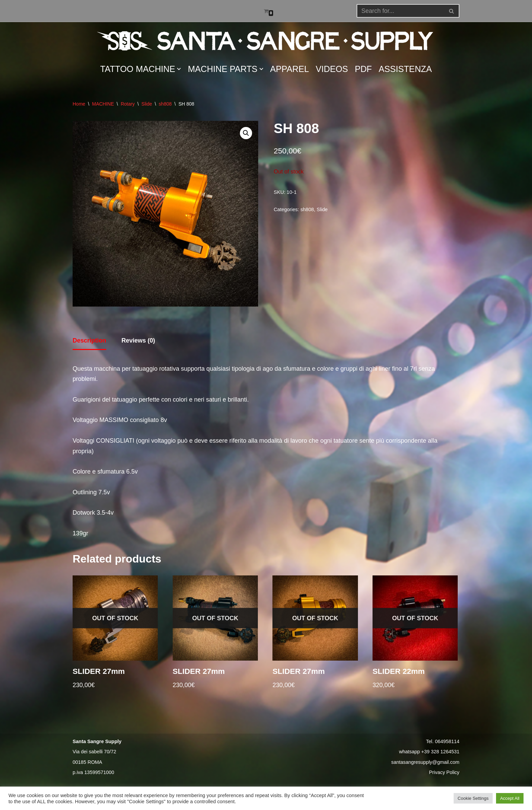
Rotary (128, 104)
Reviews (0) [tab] (138, 340)
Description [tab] (89, 340)
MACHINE (103, 104)
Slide (147, 104)
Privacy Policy (444, 772)
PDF (363, 69)
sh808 (165, 104)
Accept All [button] (510, 798)
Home (79, 104)
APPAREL (289, 69)
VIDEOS (332, 69)
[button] (451, 11)
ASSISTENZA (405, 69)
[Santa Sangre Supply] (266, 41)
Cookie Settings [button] (473, 798)
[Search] (452, 11)
